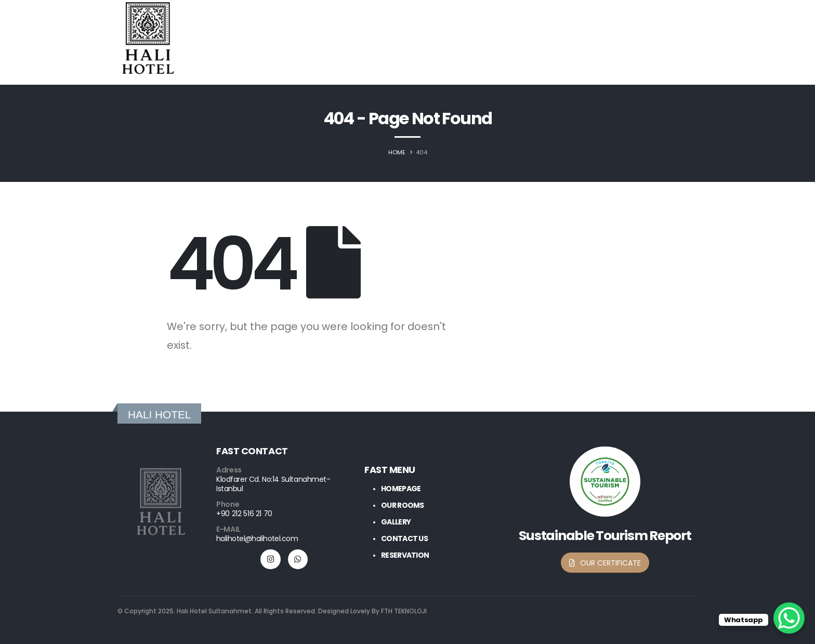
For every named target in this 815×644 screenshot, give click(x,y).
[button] (605, 563)
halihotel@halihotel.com (257, 538)
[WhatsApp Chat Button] (789, 618)
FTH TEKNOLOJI (403, 611)
